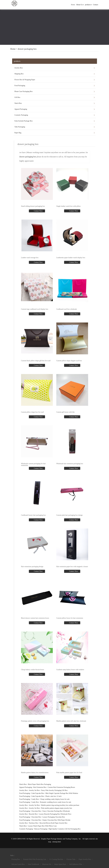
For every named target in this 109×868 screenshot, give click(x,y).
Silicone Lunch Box (18, 864)
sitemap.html (57, 842)
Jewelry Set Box (34, 790)
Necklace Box (34, 823)
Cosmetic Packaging (21, 115)
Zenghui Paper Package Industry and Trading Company (59, 839)
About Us (80, 5)
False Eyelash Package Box (24, 121)
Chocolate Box (36, 811)
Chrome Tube (71, 859)
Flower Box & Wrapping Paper (25, 80)
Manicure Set (47, 864)
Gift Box (17, 97)
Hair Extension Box (40, 787)
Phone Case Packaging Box (24, 91)
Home (73, 5)
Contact (96, 5)
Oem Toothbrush (33, 864)
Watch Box (18, 103)
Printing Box (16, 859)
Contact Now (38, 211)
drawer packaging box (27, 49)
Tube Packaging (20, 127)
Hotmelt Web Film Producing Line (35, 859)
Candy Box (35, 799)
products (88, 5)
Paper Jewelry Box (85, 859)
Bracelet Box (33, 814)
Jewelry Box (19, 68)
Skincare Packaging (41, 829)
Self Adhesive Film (76, 864)
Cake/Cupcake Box (38, 793)
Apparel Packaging (21, 109)
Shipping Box (19, 74)
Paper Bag (18, 133)
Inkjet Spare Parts (60, 864)
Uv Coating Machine (56, 859)
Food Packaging (20, 86)
